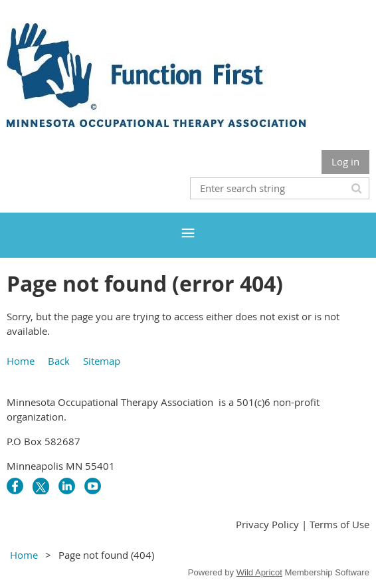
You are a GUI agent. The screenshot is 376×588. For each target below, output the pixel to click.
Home (21, 361)
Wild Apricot (259, 572)
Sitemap (102, 361)
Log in (345, 161)
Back (59, 361)
